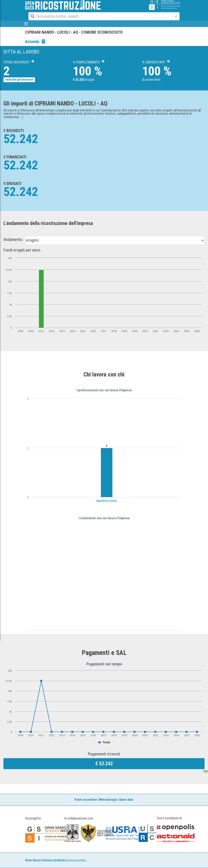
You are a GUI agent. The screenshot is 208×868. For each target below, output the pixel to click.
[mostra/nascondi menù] (26, 24)
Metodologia (108, 800)
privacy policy (77, 860)
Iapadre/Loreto (107, 501)
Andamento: (13, 240)
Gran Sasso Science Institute (46, 860)
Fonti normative (86, 800)
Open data (126, 800)
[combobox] (100, 16)
